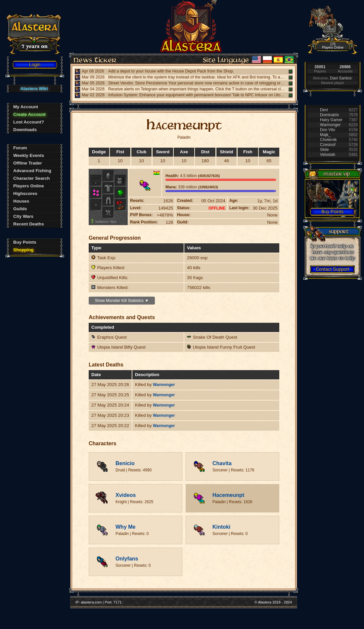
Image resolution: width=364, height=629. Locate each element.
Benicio (125, 463)
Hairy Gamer (331, 120)
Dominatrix (329, 115)
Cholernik (328, 140)
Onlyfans (127, 559)
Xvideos (126, 495)
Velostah (328, 155)
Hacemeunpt (228, 495)
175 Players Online (333, 46)
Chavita (222, 463)
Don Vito (328, 130)
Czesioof (328, 145)
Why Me (125, 527)
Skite (324, 150)
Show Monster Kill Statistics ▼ (122, 301)
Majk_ (325, 135)
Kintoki (221, 527)
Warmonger (164, 385)
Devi (324, 110)
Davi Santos (341, 78)
